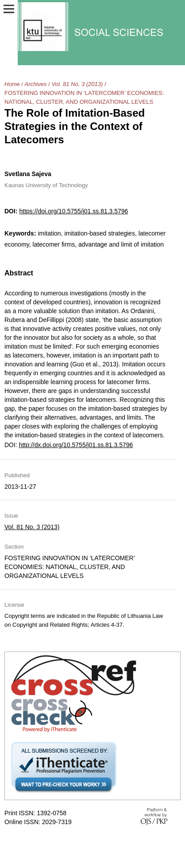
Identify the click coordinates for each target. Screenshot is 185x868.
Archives (36, 84)
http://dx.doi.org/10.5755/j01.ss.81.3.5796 (76, 445)
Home (12, 84)
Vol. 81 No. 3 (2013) (77, 84)
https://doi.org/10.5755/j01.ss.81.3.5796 (73, 211)
